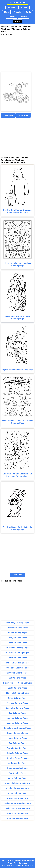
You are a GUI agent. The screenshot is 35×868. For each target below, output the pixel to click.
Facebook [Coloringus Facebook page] (17, 861)
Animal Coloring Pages (17, 813)
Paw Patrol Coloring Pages (17, 668)
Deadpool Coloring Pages (17, 788)
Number (24, 7)
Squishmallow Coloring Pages (17, 728)
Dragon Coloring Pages (17, 768)
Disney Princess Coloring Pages (17, 683)
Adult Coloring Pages (17, 633)
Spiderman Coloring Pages (18, 648)
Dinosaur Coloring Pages (17, 663)
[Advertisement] (17, 54)
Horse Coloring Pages (17, 738)
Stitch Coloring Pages (18, 643)
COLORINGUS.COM (18, 3)
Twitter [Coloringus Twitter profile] (24, 861)
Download (8, 115)
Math (6, 12)
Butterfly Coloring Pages (17, 753)
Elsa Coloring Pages (17, 743)
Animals (17, 12)
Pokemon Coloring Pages (17, 653)
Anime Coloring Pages (17, 793)
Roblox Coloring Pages (17, 798)
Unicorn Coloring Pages (18, 628)
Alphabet (11, 7)
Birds (28, 12)
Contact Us (23, 863)
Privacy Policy (13, 863)
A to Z (18, 21)
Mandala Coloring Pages (17, 723)
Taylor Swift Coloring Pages (17, 808)
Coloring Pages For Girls (18, 758)
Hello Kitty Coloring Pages (17, 623)
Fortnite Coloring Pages (17, 748)
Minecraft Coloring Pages (17, 693)
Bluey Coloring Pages (17, 638)
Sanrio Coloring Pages (17, 778)
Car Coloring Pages (18, 773)
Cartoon (24, 17)
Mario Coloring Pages (18, 763)
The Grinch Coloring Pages (18, 673)
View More (23, 115)
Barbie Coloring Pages (17, 698)
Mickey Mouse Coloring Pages (18, 803)
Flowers (11, 17)
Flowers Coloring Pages (18, 703)
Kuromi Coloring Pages (17, 818)
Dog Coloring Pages (17, 713)
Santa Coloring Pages (17, 688)
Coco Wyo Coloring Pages (18, 708)
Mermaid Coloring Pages (17, 718)
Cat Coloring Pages (17, 678)
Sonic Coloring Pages (17, 658)
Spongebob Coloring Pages (17, 783)
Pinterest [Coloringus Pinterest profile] (30, 861)
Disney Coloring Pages (18, 733)
